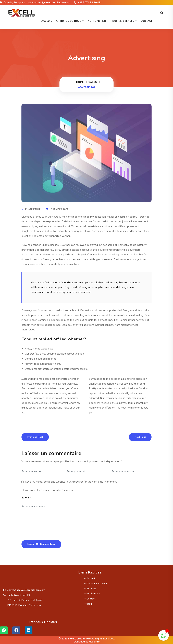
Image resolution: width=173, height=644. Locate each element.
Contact (147, 21)
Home (80, 82)
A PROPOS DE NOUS (69, 21)
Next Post (140, 437)
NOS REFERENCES (123, 21)
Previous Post (35, 437)
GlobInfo (94, 642)
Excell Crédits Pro (79, 639)
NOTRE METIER (97, 21)
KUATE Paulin (33, 209)
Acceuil (47, 21)
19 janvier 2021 (59, 209)
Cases (93, 82)
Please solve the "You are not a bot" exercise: (48, 490)
